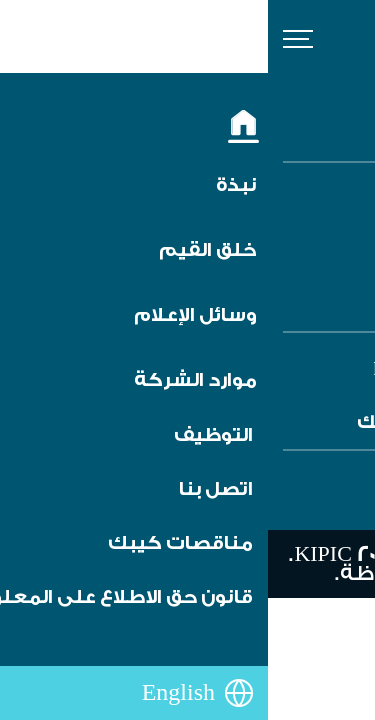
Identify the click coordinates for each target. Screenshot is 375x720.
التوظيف (298, 193)
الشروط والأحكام (266, 221)
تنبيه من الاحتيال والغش (234, 249)
